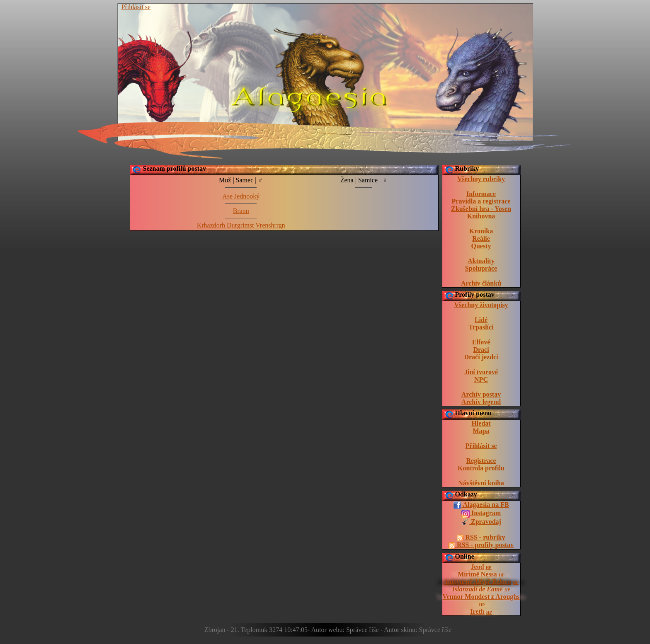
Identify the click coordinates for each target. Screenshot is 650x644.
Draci (481, 350)
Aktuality (481, 261)
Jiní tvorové (481, 372)
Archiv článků (481, 283)
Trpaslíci (481, 327)
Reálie (481, 238)
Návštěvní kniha (481, 483)
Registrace (481, 461)
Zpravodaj (481, 522)
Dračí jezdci (481, 357)
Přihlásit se (136, 7)
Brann (241, 211)
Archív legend (481, 402)
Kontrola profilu (481, 468)
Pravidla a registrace (481, 201)
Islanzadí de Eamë (478, 589)
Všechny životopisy (481, 305)
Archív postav (481, 394)
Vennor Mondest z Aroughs (481, 597)
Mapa (481, 431)
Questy (481, 246)
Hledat (481, 423)
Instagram (481, 513)
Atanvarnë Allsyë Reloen (477, 582)
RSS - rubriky (481, 537)
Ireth (477, 611)
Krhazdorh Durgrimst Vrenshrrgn (241, 225)
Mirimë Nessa (477, 574)
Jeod (478, 567)
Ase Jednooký (241, 196)
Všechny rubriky (481, 179)
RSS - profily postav (481, 545)
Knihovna (481, 216)
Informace (481, 194)
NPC (481, 379)
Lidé (481, 320)
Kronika (481, 231)
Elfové (481, 342)
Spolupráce (481, 268)
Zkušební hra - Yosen (481, 209)
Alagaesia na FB (481, 505)
